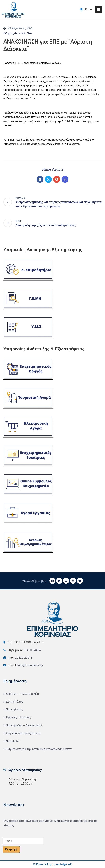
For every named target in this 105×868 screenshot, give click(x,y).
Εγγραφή (11, 849)
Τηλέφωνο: (25, 650)
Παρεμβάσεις (14, 710)
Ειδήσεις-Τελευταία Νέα (18, 33)
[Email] (23, 841)
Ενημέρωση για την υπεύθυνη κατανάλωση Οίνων (39, 749)
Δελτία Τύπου (14, 702)
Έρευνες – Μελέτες (18, 717)
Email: (26, 665)
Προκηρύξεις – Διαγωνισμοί (24, 725)
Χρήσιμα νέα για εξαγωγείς (23, 733)
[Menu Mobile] (99, 10)
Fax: (21, 658)
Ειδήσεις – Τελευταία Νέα (22, 694)
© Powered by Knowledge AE (52, 864)
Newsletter (13, 741)
